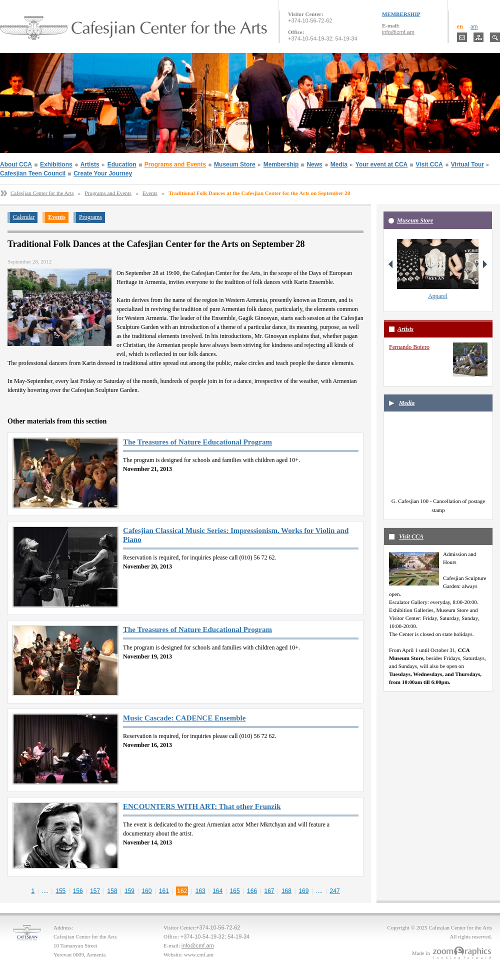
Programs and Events (175, 164)
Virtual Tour (467, 164)
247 (335, 891)
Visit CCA (429, 164)
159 (129, 891)
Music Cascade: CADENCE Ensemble (184, 718)
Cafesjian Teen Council (33, 173)
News (314, 164)
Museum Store (235, 164)
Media (339, 164)
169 (303, 891)
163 (200, 891)
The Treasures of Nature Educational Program (197, 442)
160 (146, 891)
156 (78, 891)
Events (150, 193)
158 (112, 891)
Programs (90, 217)
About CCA (16, 164)
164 (217, 891)
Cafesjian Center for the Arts (42, 193)
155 (60, 891)
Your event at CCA (381, 164)
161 (164, 891)
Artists (90, 164)
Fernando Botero (409, 347)
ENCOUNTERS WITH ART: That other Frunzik (202, 806)
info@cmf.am (398, 32)
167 (269, 891)
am (474, 26)
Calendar (24, 217)
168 (286, 891)
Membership (281, 164)
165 (235, 891)
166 (252, 891)
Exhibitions (56, 164)
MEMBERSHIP (401, 14)
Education (122, 164)
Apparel (438, 296)
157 (95, 891)
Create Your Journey (103, 173)
